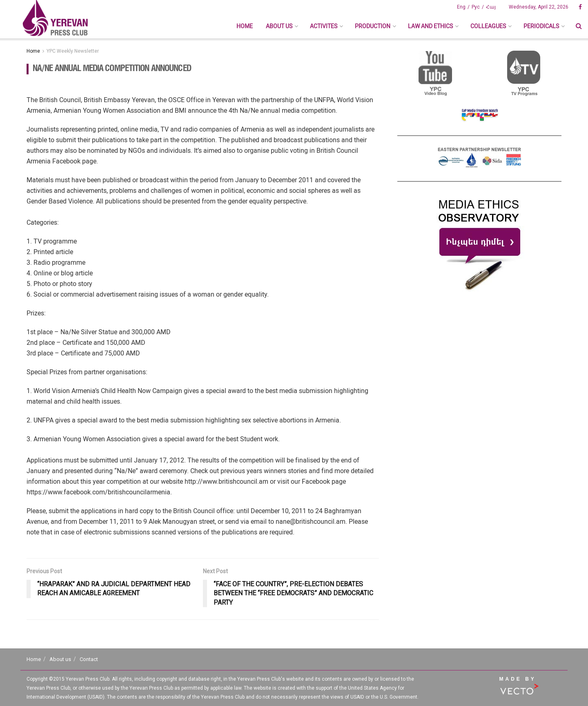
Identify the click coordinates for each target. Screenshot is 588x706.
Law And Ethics (430, 26)
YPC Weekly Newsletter (73, 51)
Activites (324, 26)
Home (245, 26)
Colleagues (488, 26)
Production (373, 26)
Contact (89, 659)
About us (279, 26)
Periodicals (541, 26)
